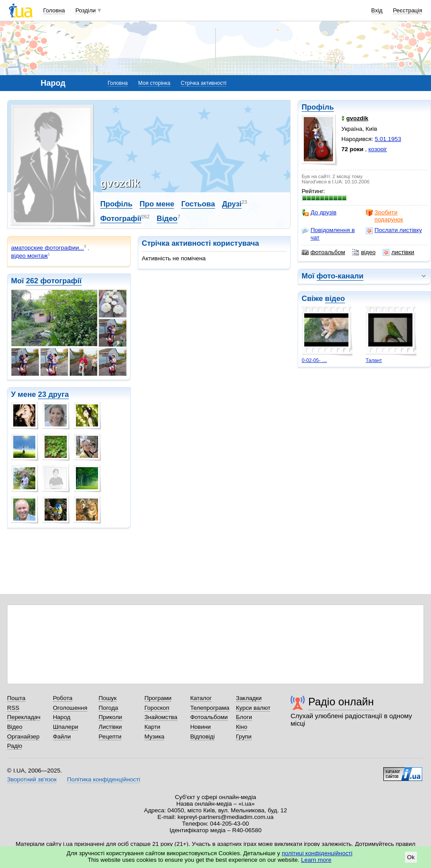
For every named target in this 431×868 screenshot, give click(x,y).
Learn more (316, 860)
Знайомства (161, 717)
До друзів (319, 213)
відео (364, 252)
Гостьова (198, 204)
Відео (167, 219)
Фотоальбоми (209, 717)
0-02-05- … (314, 360)
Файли (62, 737)
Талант (374, 360)
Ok (411, 857)
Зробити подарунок (384, 216)
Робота (63, 698)
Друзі (232, 204)
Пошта (16, 698)
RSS (13, 708)
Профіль (318, 107)
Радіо (15, 746)
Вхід (377, 10)
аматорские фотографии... (47, 248)
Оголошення (70, 708)
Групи (244, 737)
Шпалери (66, 727)
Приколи (110, 717)
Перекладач (24, 717)
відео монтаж (29, 256)
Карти (152, 727)
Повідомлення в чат (328, 234)
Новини (201, 727)
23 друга (53, 394)
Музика (154, 737)
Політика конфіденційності (104, 779)
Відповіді (203, 737)
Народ (62, 717)
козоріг (378, 149)
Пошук (108, 698)
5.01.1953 (388, 139)
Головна (54, 10)
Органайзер (23, 737)
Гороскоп (157, 708)
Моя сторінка (154, 83)
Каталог (201, 698)
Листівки (110, 727)
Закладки (249, 698)
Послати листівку (394, 230)
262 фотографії (54, 281)
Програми (158, 698)
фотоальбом (323, 252)
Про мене (157, 204)
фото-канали (340, 276)
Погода (108, 708)
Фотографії (121, 219)
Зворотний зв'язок (32, 779)
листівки (398, 252)
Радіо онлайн (341, 702)
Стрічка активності (203, 83)
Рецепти (110, 737)
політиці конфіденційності (317, 853)
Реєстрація (408, 10)
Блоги (244, 717)
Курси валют (253, 708)
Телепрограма (210, 708)
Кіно (242, 727)
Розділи (86, 10)
